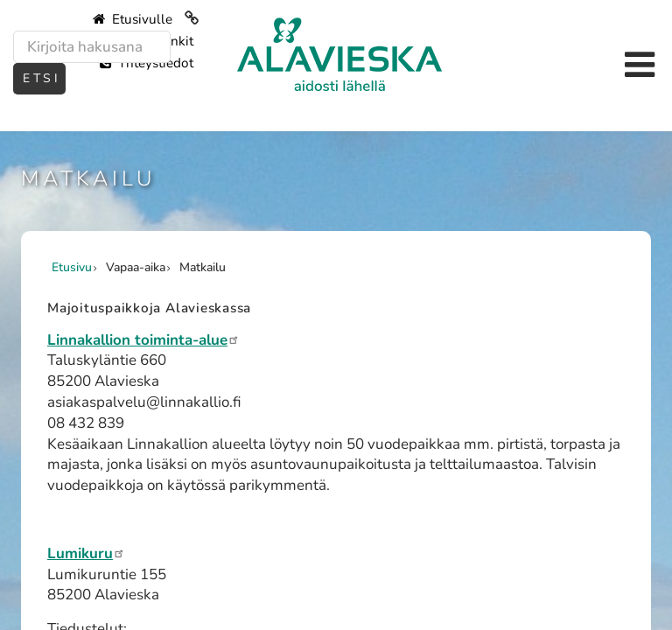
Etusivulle (133, 19)
